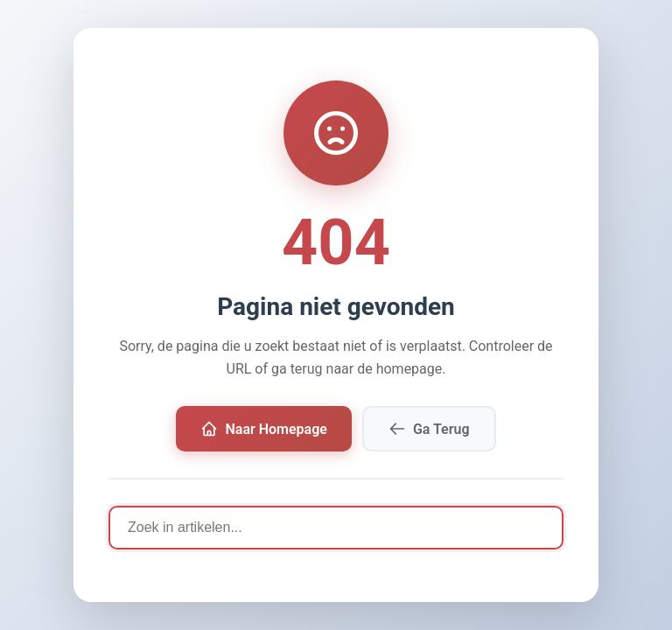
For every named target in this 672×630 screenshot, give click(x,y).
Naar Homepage (263, 429)
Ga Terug (429, 429)
